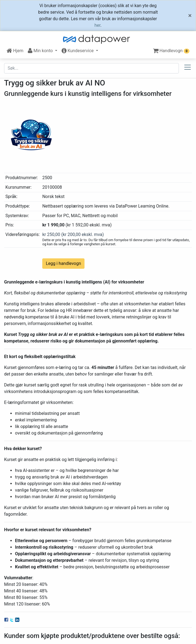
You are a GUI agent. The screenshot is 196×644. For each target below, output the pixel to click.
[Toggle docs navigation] (188, 68)
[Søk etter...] (91, 68)
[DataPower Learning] (98, 39)
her (98, 25)
